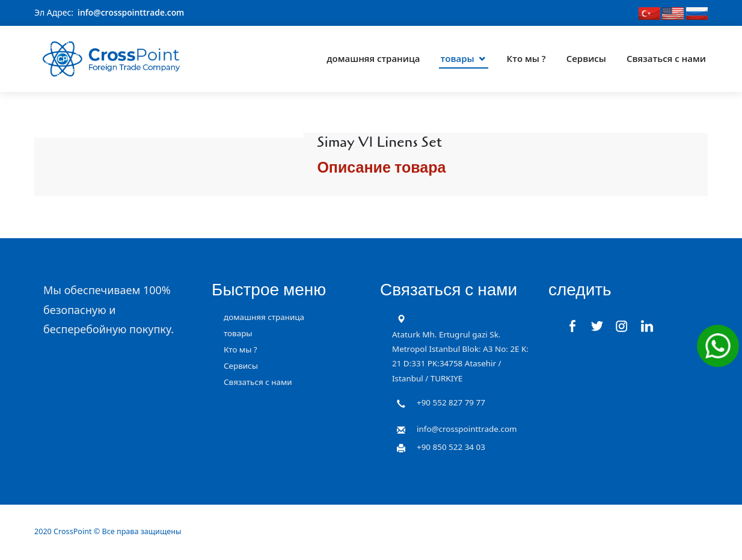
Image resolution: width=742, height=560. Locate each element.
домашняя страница (373, 57)
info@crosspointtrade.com (131, 12)
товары (458, 57)
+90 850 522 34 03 (451, 446)
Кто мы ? (526, 57)
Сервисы (586, 57)
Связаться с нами (666, 57)
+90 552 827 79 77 (451, 402)
